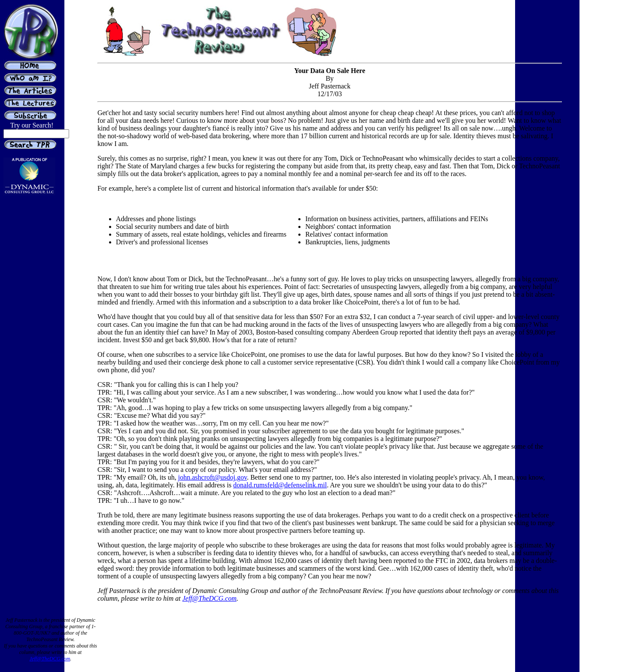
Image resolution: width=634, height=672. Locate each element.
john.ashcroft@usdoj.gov (212, 477)
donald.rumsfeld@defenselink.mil (280, 485)
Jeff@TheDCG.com (209, 598)
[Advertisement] (596, 188)
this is (320, 431)
